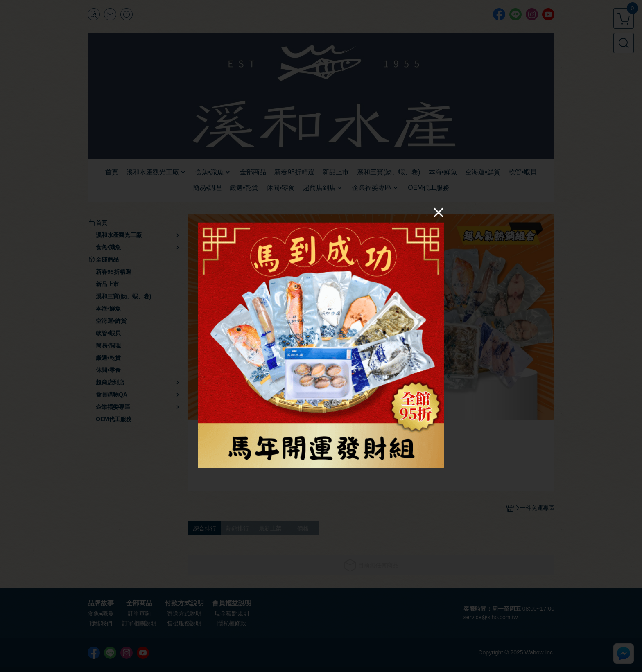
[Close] (439, 212)
